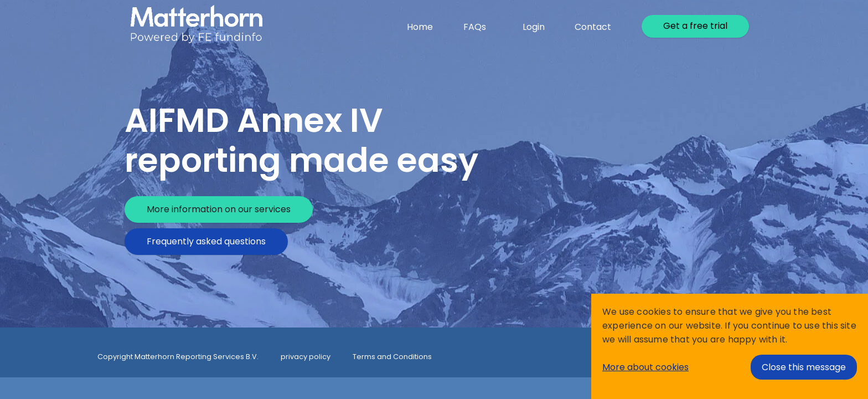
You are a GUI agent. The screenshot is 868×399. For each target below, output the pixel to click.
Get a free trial (695, 26)
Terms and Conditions (392, 357)
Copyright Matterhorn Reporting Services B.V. (178, 357)
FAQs (475, 27)
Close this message (804, 367)
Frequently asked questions (206, 241)
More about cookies (645, 367)
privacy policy (306, 357)
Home (420, 27)
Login (534, 27)
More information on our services (219, 209)
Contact (593, 27)
